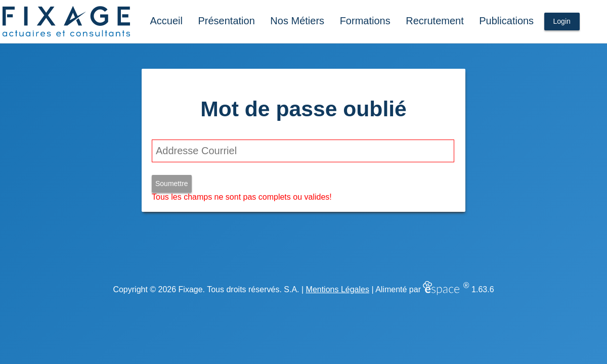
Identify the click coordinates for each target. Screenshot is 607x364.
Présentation (227, 21)
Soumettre (172, 184)
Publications (506, 21)
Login (562, 21)
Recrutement (435, 21)
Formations (365, 21)
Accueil (166, 21)
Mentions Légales (338, 289)
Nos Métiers (297, 21)
